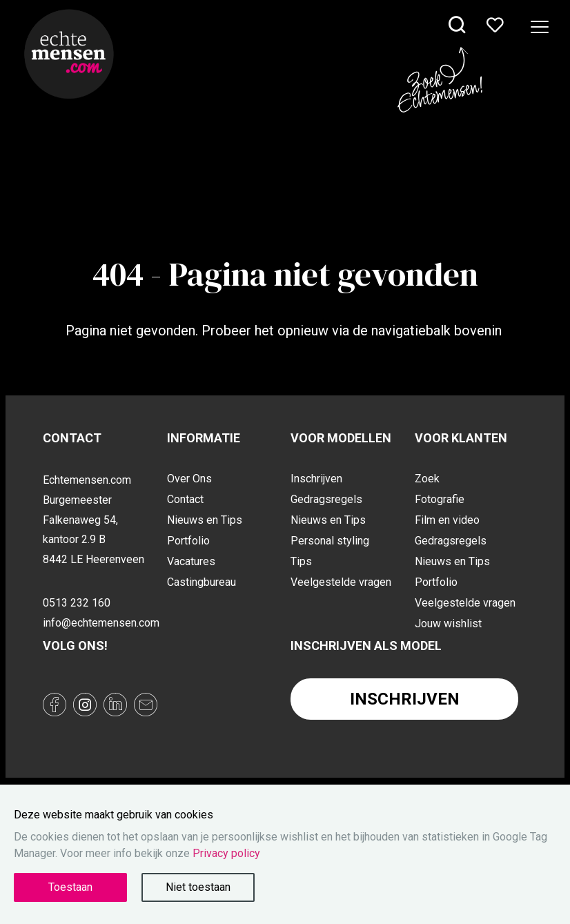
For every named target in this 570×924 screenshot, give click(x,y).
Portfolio (188, 541)
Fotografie (440, 499)
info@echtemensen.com (99, 623)
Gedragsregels (326, 499)
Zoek (427, 479)
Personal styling (330, 541)
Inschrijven (316, 479)
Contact (185, 499)
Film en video (447, 520)
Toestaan (70, 887)
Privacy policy (226, 853)
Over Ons (189, 479)
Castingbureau (202, 582)
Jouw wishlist (448, 623)
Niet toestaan (198, 887)
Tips (301, 561)
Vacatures (191, 561)
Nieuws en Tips (205, 520)
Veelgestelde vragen (341, 582)
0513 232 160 (77, 603)
